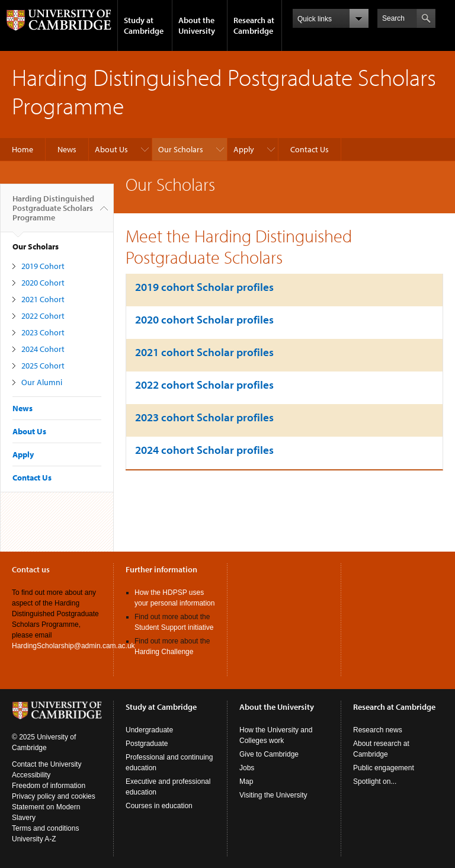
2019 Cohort (43, 266)
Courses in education (159, 806)
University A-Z (34, 839)
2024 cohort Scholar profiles (204, 450)
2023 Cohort (43, 332)
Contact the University (47, 764)
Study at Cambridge (144, 25)
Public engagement (384, 768)
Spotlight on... (375, 781)
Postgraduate (147, 744)
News (67, 149)
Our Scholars (181, 149)
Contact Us (310, 149)
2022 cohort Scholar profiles (204, 385)
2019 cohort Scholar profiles (204, 287)
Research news (378, 730)
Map (246, 781)
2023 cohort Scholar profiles (204, 417)
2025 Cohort (43, 366)
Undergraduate (149, 730)
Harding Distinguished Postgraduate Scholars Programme (53, 213)
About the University (197, 25)
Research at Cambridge (254, 25)
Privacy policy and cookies (54, 796)
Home (23, 149)
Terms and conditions (45, 828)
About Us (111, 149)
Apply (244, 149)
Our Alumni (42, 382)
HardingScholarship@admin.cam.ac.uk (73, 646)
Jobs (247, 768)
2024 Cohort (43, 349)
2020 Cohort (43, 283)
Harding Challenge (164, 652)
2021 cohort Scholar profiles (204, 352)
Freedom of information (49, 786)
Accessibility (31, 775)
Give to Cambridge (269, 754)
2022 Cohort (43, 316)
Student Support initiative (174, 627)
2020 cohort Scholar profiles (204, 319)
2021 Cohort (43, 299)
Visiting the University (273, 795)
